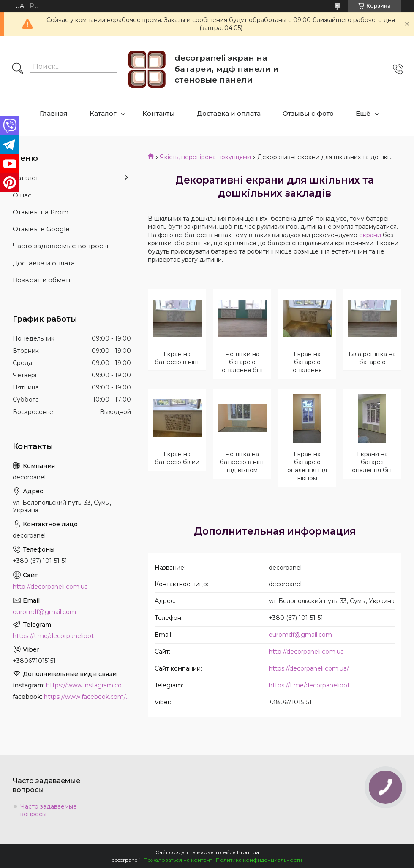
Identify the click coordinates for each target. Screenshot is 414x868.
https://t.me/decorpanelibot (309, 685)
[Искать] (18, 69)
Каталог (103, 113)
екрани (370, 235)
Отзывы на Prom (41, 212)
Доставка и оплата (229, 113)
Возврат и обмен (41, 280)
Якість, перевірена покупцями (205, 157)
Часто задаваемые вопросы (60, 246)
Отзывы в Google (41, 229)
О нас (22, 195)
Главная (54, 113)
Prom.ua (248, 852)
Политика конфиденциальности (259, 860)
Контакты (159, 113)
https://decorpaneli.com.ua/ (309, 668)
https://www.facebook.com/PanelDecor (87, 697)
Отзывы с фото (308, 113)
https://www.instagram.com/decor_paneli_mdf (89, 685)
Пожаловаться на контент (178, 860)
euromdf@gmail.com (300, 635)
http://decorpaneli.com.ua (306, 652)
